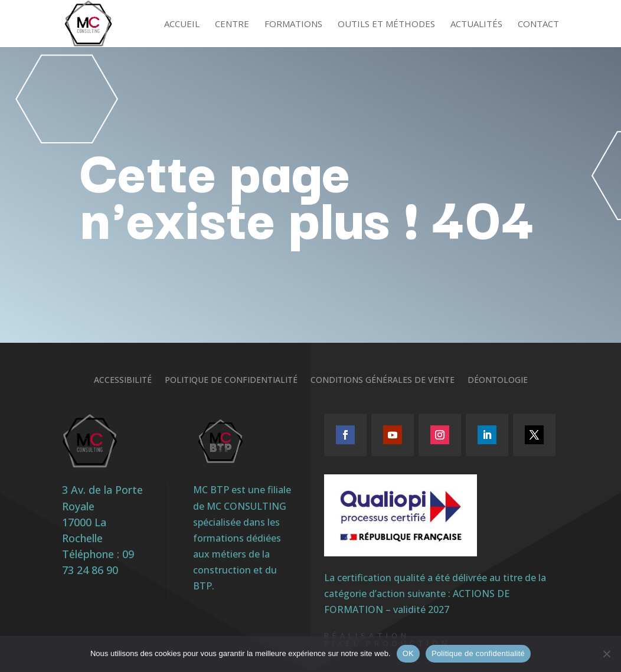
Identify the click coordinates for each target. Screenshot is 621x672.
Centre (232, 24)
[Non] (606, 654)
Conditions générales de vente (383, 381)
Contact (538, 24)
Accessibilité (123, 381)
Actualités (476, 24)
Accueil (182, 24)
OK (408, 653)
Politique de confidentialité (231, 381)
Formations (293, 24)
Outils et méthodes (386, 24)
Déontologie (498, 381)
